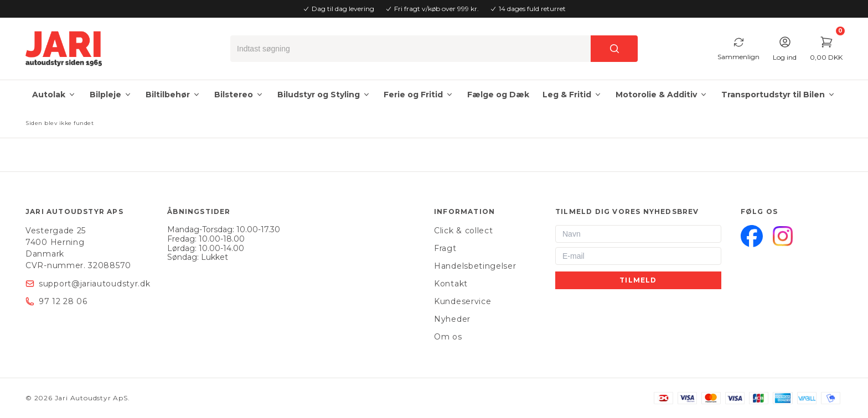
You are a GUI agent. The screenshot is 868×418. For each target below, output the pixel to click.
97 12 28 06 (63, 301)
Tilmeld (638, 280)
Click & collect (464, 231)
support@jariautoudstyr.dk (95, 284)
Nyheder (452, 319)
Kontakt (451, 284)
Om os (448, 337)
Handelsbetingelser (475, 266)
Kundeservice (463, 301)
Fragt (445, 248)
